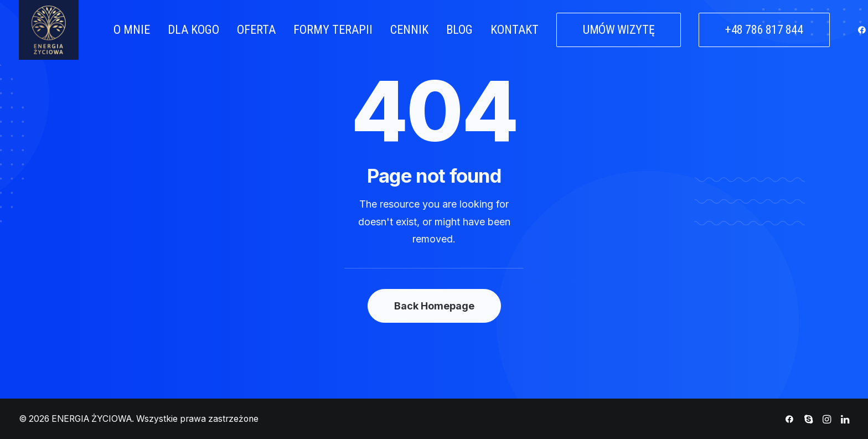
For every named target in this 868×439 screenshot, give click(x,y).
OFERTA (256, 30)
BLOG (459, 30)
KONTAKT (515, 30)
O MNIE (132, 30)
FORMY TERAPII (333, 30)
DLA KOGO (193, 30)
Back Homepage (434, 306)
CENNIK (409, 30)
